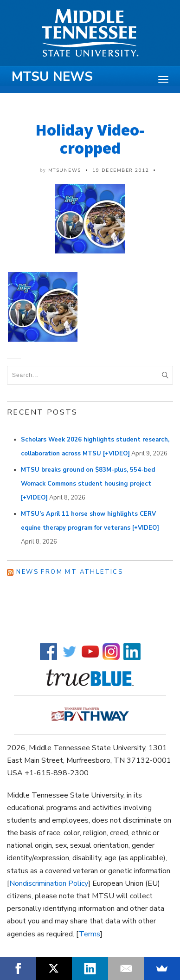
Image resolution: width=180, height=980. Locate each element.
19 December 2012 (121, 170)
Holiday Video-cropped (90, 139)
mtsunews (65, 170)
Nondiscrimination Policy (49, 883)
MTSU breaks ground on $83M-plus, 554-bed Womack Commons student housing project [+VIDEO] (88, 484)
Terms (90, 934)
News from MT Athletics (70, 572)
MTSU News (52, 77)
